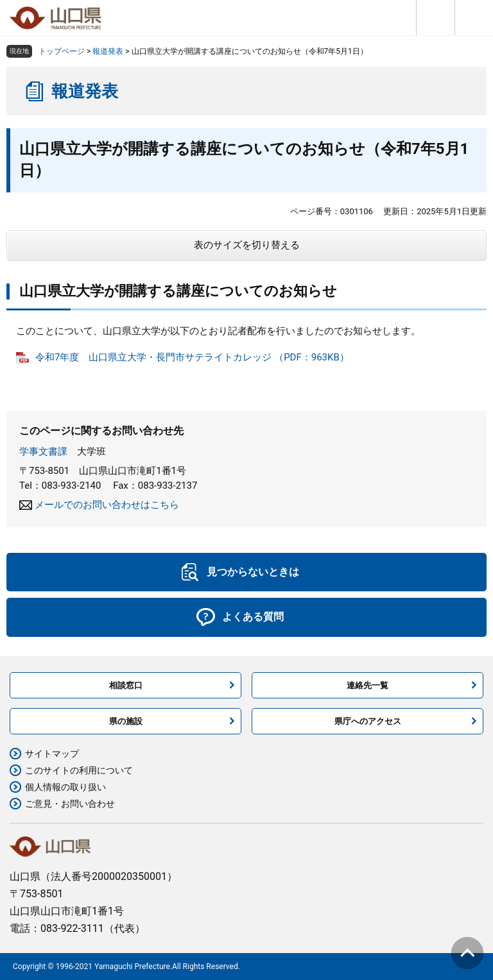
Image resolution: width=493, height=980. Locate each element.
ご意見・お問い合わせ (70, 804)
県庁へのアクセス (368, 721)
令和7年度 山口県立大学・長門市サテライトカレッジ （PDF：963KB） (192, 357)
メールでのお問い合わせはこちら (107, 505)
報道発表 (108, 51)
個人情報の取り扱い (65, 787)
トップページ (62, 51)
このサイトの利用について (79, 770)
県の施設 (126, 721)
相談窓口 (126, 685)
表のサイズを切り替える (247, 245)
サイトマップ (52, 754)
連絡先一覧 (368, 685)
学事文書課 (43, 452)
